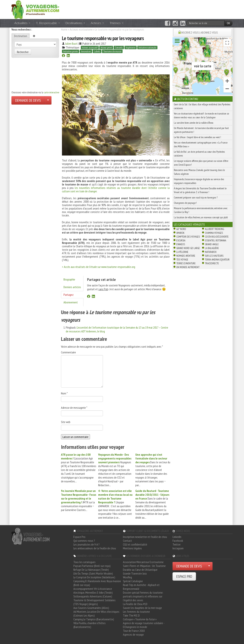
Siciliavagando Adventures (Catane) (93, 596)
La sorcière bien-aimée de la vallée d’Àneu (194, 123)
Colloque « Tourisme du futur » (140, 619)
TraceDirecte (212, 263)
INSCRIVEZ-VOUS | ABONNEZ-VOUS (200, 32)
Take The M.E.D (131, 615)
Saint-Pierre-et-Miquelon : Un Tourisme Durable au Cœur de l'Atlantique (144, 568)
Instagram (178, 548)
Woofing (127, 577)
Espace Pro (79, 537)
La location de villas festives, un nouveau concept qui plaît (201, 217)
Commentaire (68, 352)
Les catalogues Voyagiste (189, 224)
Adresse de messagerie (74, 408)
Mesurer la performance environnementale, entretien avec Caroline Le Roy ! (201, 210)
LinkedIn (177, 537)
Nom (64, 393)
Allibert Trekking (214, 229)
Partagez (69, 295)
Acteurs (97, 23)
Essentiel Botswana (216, 240)
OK (228, 23)
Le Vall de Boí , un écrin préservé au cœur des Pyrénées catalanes (199, 154)
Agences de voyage (133, 634)
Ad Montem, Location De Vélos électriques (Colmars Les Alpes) (96, 613)
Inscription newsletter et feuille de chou (145, 537)
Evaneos (181, 244)
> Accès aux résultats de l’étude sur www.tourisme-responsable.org (99, 267)
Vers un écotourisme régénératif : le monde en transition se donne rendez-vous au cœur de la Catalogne (201, 115)
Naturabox (211, 252)
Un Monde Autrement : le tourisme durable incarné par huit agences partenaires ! (201, 130)
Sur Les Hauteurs (214, 256)
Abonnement (71, 302)
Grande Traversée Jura (135, 573)
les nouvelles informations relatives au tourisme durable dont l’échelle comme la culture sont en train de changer (116, 189)
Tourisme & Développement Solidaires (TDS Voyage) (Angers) (94, 602)
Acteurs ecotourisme (81, 29)
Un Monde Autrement (188, 267)
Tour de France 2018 (134, 631)
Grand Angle (212, 244)
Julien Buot (71, 44)
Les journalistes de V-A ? (86, 544)
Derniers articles (72, 287)
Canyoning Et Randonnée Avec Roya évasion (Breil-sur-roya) (97, 583)
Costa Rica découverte (217, 237)
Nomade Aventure (186, 256)
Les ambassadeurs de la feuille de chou (95, 548)
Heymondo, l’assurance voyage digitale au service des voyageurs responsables (199, 181)
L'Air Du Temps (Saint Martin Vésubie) (93, 573)
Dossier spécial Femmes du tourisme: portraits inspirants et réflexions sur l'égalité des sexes (143, 596)
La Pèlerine (182, 252)
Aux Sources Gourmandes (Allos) (91, 608)
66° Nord (181, 229)
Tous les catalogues (84, 562)
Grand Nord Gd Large (188, 248)
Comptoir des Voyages (188, 237)
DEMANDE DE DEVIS (28, 100)
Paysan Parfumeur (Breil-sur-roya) (92, 566)
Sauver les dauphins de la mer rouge (142, 608)
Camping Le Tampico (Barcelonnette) (94, 619)
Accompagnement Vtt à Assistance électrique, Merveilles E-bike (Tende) (93, 591)
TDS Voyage (182, 260)
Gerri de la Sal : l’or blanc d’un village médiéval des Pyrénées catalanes (202, 106)
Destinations (75, 23)
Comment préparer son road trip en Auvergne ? (196, 197)
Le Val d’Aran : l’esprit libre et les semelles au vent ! (197, 137)
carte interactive (51, 92)
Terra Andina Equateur (217, 260)
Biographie (69, 279)
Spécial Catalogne (133, 581)
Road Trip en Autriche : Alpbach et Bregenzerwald (141, 587)
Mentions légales (132, 548)
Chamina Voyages (214, 233)
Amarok (180, 233)
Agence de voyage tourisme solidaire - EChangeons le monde (144, 625)
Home (64, 29)
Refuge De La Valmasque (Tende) (91, 570)
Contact (127, 541)
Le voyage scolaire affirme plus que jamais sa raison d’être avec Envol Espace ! (201, 163)
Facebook (178, 541)
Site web (66, 422)
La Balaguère (212, 248)
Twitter (177, 544)
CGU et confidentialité (135, 544)
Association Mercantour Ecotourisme (143, 562)
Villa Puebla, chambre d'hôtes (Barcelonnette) (89, 625)
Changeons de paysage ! (185, 203)
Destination (21, 36)
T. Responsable (48, 23)
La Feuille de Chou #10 (135, 604)
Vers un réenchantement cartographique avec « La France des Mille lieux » (201, 144)
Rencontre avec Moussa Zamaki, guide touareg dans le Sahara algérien (199, 172)
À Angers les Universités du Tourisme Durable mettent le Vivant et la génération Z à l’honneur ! (200, 190)
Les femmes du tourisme (136, 612)
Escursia (181, 240)
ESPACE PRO (184, 576)
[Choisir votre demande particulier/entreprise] (48, 100)
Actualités (22, 23)
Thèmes (116, 23)
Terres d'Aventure (186, 263)
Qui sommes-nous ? (84, 541)
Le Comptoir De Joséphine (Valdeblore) (94, 577)
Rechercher (23, 52)
